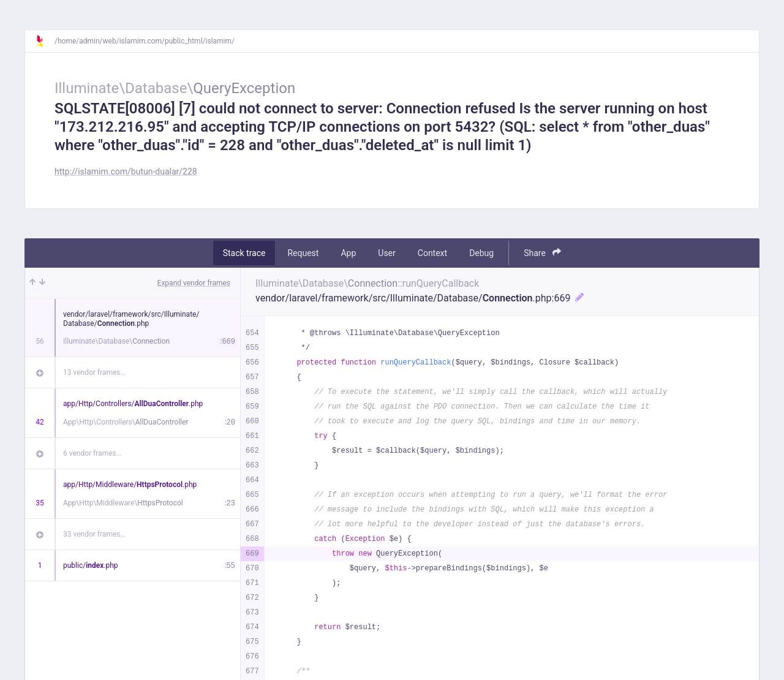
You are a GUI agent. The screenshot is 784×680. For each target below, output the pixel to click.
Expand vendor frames (194, 283)
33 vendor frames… (94, 534)
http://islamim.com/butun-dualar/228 (126, 172)
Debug (481, 253)
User (386, 253)
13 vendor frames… (94, 372)
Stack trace (244, 253)
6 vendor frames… (92, 453)
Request (303, 253)
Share (542, 253)
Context (432, 253)
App (348, 253)
